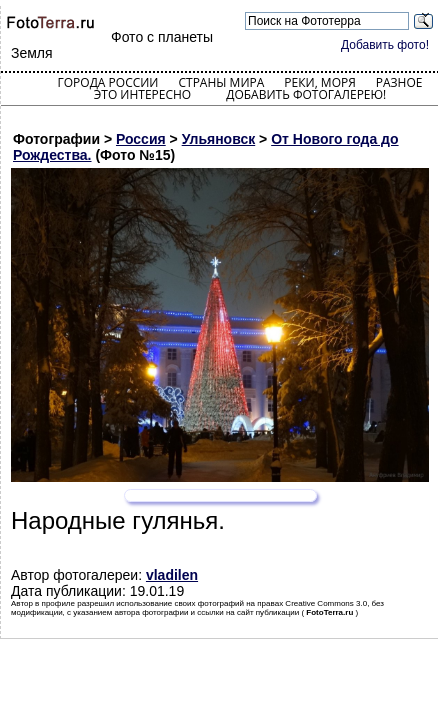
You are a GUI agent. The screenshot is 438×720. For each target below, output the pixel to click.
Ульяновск (219, 139)
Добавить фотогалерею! (306, 94)
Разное (399, 82)
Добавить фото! (385, 45)
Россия (141, 139)
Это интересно (143, 94)
